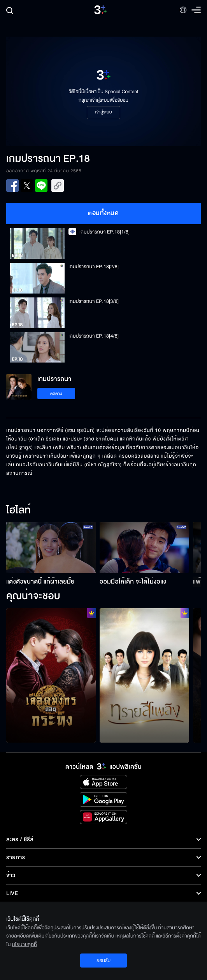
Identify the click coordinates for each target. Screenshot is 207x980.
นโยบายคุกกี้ (25, 945)
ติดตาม (56, 394)
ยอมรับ (103, 961)
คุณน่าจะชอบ (33, 596)
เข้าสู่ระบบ (103, 112)
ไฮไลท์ (18, 511)
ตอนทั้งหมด (103, 213)
